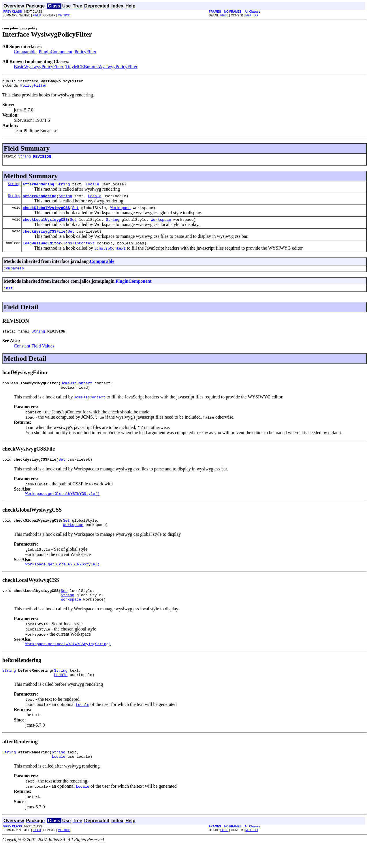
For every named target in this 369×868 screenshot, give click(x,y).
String (24, 159)
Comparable (25, 52)
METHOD (64, 15)
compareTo (14, 277)
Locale (92, 187)
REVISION (42, 159)
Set (75, 213)
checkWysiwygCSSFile (44, 238)
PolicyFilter (86, 52)
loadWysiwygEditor (42, 251)
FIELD (37, 15)
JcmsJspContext (79, 251)
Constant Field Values (34, 356)
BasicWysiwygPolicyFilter (38, 67)
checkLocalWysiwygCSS (45, 225)
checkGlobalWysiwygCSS (46, 213)
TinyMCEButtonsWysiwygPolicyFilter (101, 67)
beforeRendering (40, 200)
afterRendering (38, 187)
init (8, 297)
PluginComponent (55, 52)
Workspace (121, 213)
